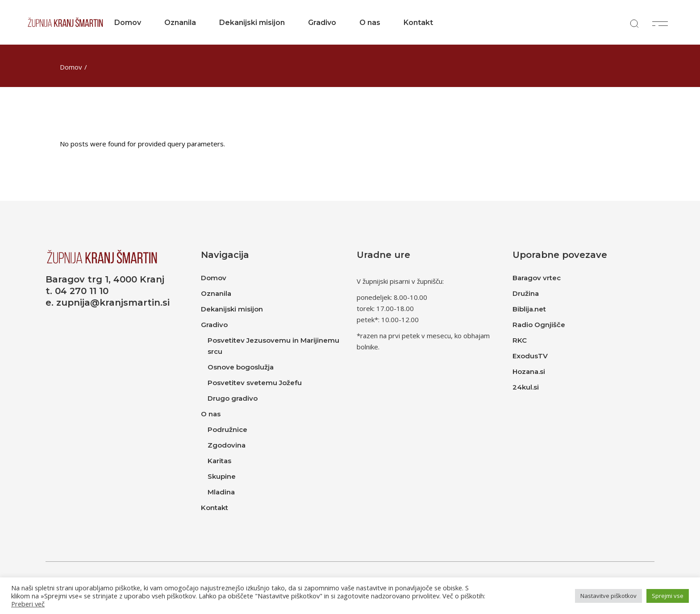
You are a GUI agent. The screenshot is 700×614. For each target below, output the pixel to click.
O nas (211, 414)
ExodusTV (530, 356)
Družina (526, 293)
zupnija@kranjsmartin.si (113, 303)
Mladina (221, 492)
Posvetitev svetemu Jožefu (255, 383)
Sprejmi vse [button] (668, 596)
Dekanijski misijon (232, 309)
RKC (520, 340)
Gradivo (214, 325)
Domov (214, 278)
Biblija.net (529, 309)
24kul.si (526, 387)
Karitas (219, 461)
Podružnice (227, 429)
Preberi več (28, 604)
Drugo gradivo (233, 398)
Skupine (222, 476)
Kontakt (215, 508)
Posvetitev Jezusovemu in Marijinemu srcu (273, 346)
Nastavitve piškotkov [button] (608, 596)
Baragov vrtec (537, 278)
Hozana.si (529, 371)
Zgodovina (227, 445)
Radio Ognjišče (539, 325)
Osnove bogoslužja (241, 367)
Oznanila (216, 293)
